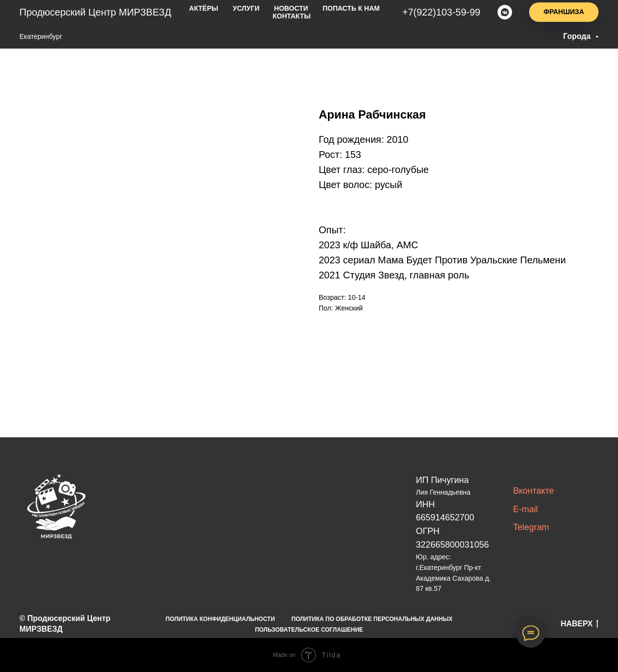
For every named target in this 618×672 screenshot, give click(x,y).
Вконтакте (533, 491)
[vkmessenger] (505, 12)
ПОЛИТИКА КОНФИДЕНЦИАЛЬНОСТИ (220, 619)
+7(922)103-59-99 (441, 12)
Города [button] (578, 36)
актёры (204, 8)
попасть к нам (351, 8)
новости (291, 8)
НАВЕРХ (580, 624)
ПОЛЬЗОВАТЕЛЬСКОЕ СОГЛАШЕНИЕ (309, 630)
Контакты (292, 16)
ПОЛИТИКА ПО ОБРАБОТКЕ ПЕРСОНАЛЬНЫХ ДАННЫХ (372, 619)
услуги (246, 8)
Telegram (531, 527)
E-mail (525, 509)
